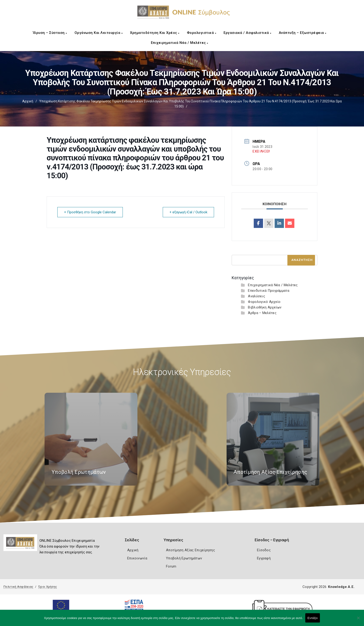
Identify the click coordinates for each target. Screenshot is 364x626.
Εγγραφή (264, 558)
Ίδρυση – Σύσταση (50, 33)
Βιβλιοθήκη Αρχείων (265, 307)
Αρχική (28, 101)
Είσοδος (264, 550)
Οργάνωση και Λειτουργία (99, 33)
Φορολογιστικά (202, 33)
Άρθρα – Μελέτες (262, 313)
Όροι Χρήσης (48, 587)
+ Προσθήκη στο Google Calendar (90, 212)
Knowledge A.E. (341, 587)
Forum (171, 566)
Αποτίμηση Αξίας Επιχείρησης (190, 550)
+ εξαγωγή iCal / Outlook (188, 212)
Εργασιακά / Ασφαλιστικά (247, 33)
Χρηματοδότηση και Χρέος (155, 33)
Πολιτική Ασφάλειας (18, 587)
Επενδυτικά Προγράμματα (269, 291)
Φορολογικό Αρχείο (264, 302)
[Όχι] (358, 620)
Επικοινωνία (137, 558)
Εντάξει (313, 618)
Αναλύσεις (257, 296)
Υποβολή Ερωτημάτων (184, 558)
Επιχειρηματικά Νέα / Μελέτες (180, 43)
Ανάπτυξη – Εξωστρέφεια (303, 33)
